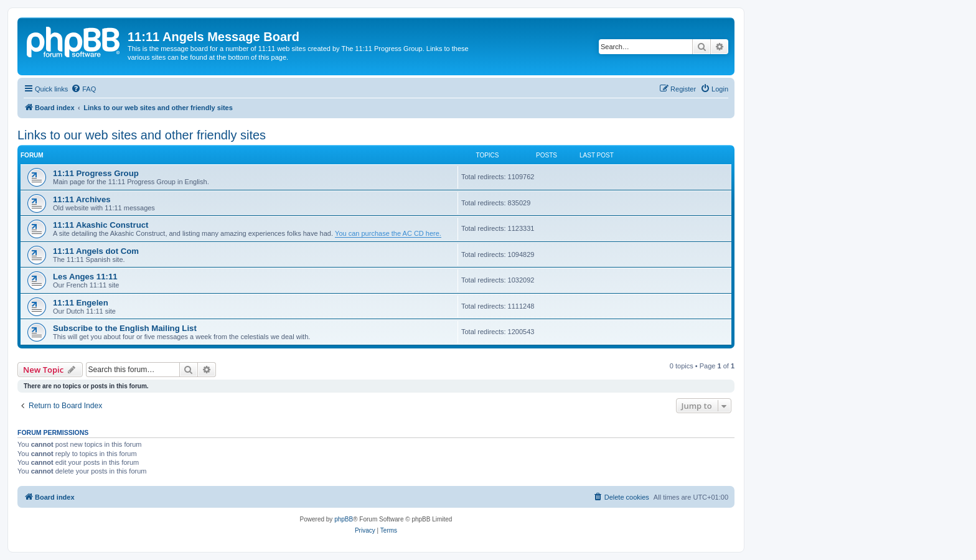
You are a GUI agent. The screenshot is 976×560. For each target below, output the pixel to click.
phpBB (344, 519)
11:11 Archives (82, 199)
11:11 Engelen (81, 303)
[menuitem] (83, 89)
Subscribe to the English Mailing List (125, 328)
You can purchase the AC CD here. (388, 233)
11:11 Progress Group (96, 173)
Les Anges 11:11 (85, 277)
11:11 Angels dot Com (96, 251)
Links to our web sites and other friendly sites (142, 135)
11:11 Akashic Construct (101, 225)
